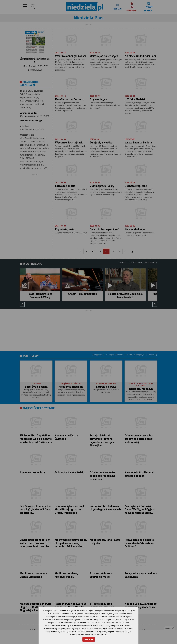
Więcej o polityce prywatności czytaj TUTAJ (88, 635)
